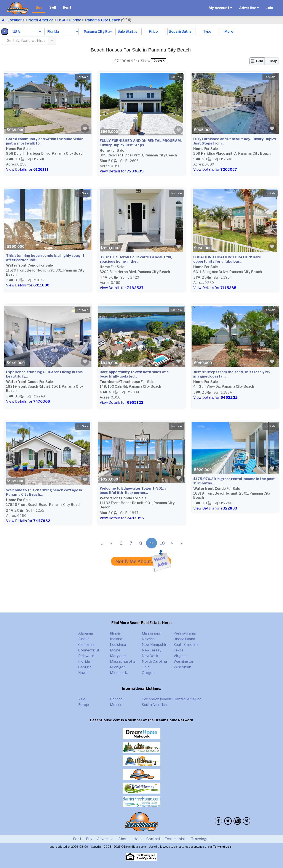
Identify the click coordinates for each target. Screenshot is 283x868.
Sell (53, 7)
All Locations (13, 20)
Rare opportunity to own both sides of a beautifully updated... (134, 374)
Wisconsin (182, 667)
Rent (67, 7)
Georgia (85, 667)
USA (61, 20)
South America (154, 705)
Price (153, 31)
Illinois (115, 633)
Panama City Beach (103, 20)
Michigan (118, 667)
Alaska (84, 639)
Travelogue (201, 839)
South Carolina (186, 645)
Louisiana (118, 645)
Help (138, 839)
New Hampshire (155, 645)
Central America (187, 699)
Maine (115, 650)
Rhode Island (184, 639)
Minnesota (119, 673)
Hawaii (84, 673)
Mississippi (151, 633)
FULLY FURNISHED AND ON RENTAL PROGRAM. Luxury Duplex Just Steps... (141, 143)
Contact (153, 839)
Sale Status (127, 31)
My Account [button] (219, 8)
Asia (82, 699)
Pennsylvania (185, 633)
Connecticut (89, 650)
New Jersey (152, 650)
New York (150, 656)
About (124, 839)
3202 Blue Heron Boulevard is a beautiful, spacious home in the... (136, 259)
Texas (179, 650)
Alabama (86, 633)
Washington (184, 661)
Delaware (86, 656)
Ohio (146, 667)
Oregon (148, 673)
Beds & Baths (180, 31)
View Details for (27, 170)
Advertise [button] (248, 8)
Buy (39, 7)
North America (41, 20)
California (86, 645)
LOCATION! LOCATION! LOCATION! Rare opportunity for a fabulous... (227, 259)
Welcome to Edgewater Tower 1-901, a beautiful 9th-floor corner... (133, 491)
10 (162, 543)
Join (269, 8)
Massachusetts (123, 661)
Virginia (180, 656)
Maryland (118, 656)
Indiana (116, 639)
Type (207, 31)
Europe (84, 705)
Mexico (116, 705)
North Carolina (154, 661)
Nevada (148, 639)
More (229, 31)
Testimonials (176, 839)
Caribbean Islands (157, 699)
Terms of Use (222, 847)
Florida (75, 20)
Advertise (105, 839)
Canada (116, 699)
